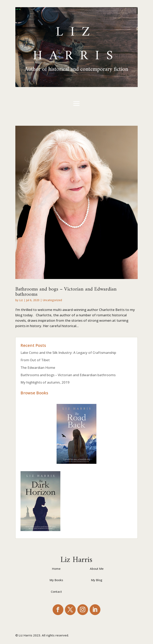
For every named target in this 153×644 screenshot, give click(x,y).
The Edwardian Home (38, 368)
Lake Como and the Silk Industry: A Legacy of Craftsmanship (68, 353)
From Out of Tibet (35, 360)
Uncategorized (52, 300)
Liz (21, 300)
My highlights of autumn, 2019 (45, 382)
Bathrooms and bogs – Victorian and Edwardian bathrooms (66, 290)
